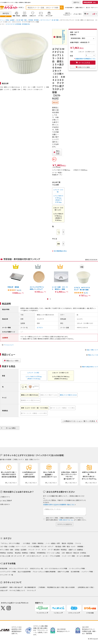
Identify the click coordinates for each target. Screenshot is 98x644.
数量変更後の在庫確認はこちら (85, 59)
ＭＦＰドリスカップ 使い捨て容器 (49, 20)
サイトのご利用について (17, 590)
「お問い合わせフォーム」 (66, 520)
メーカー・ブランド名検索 (51, 556)
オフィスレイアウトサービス (19, 568)
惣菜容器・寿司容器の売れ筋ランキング (63, 37)
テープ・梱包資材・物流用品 (57, 550)
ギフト (44, 550)
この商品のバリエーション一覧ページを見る (79, 421)
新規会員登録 (90, 2)
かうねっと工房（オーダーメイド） (11, 556)
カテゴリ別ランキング (34, 556)
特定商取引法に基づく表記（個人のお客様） (61, 587)
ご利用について (18, 459)
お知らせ (3, 590)
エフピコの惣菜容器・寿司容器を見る (21, 24)
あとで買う (79, 14)
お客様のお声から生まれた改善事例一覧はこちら (59, 505)
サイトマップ (31, 590)
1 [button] (48, 299)
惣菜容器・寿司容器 (33, 20)
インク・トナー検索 (68, 556)
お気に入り (33, 16)
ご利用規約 (42, 587)
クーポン (41, 16)
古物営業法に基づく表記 (86, 587)
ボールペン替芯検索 (83, 556)
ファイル (78, 543)
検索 (62, 8)
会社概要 (3, 587)
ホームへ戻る (11, 428)
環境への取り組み (15, 587)
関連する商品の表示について (90, 367)
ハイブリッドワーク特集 (8, 572)
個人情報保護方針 (30, 587)
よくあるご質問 (5, 501)
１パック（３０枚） (58, 191)
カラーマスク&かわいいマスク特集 (56, 568)
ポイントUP (49, 16)
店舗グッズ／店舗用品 (76, 550)
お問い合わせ (4, 504)
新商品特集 (4, 568)
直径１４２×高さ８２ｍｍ (68, 395)
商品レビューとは (93, 355)
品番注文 (25, 16)
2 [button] (50, 299)
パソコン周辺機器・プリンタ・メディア (41, 546)
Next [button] (63, 232)
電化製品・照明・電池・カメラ (65, 546)
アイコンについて (9, 345)
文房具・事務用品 (38, 543)
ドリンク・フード (34, 550)
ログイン (76, 2)
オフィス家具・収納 (7, 550)
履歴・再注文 (16, 16)
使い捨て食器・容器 (21, 20)
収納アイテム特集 (63, 572)
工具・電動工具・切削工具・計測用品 (74, 553)
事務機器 (80, 546)
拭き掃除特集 (75, 572)
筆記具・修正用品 (67, 543)
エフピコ (8, 24)
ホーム (2, 20)
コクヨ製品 (26, 543)
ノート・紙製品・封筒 (53, 543)
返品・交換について (92, 350)
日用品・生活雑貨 (10, 20)
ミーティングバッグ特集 (77, 568)
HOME (21, 7)
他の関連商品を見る (60, 251)
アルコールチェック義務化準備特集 (44, 572)
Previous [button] (2, 270)
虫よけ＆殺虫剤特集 (24, 572)
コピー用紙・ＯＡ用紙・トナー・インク (13, 546)
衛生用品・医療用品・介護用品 (25, 553)
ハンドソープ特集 (87, 572)
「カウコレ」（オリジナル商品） (10, 543)
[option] (16, 279)
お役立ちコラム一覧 (36, 568)
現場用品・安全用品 (7, 553)
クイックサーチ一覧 (7, 575)
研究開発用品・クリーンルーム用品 (48, 553)
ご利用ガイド (4, 497)
